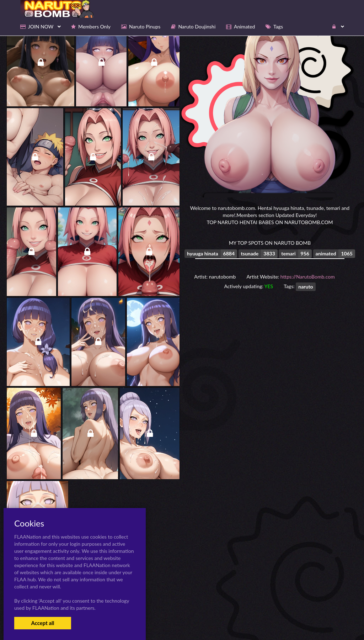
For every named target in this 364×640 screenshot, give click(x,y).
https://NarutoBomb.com (308, 277)
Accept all (42, 623)
